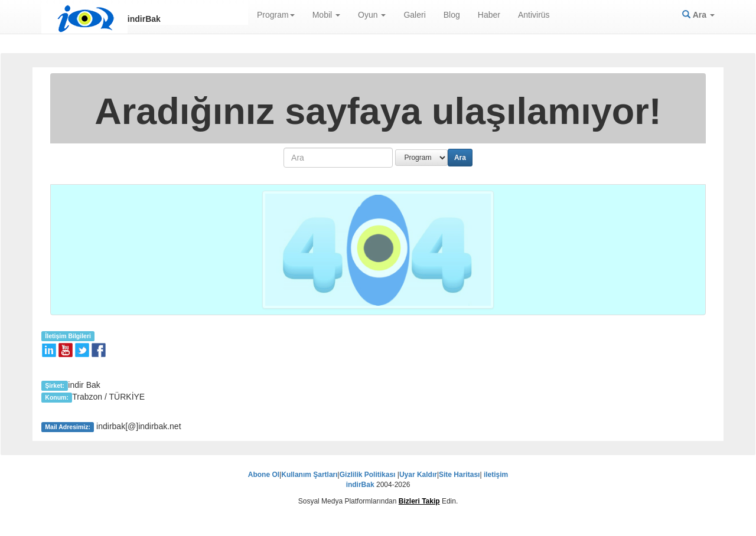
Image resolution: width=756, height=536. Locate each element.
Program (276, 15)
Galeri (414, 15)
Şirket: (55, 385)
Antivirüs (534, 15)
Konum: (57, 397)
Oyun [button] (372, 15)
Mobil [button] (326, 15)
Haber (489, 15)
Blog (452, 15)
